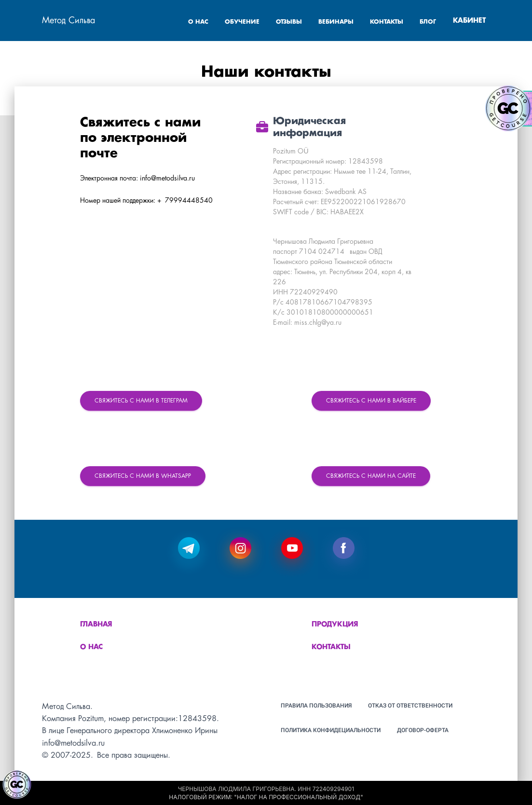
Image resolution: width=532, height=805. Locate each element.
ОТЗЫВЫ (290, 22)
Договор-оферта (423, 730)
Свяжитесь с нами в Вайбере (371, 401)
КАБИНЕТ (469, 21)
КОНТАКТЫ (388, 22)
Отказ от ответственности (410, 706)
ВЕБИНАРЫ (337, 22)
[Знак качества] (17, 785)
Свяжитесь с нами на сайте (371, 476)
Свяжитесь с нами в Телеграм (141, 401)
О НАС (199, 22)
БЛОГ (428, 22)
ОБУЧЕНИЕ (243, 22)
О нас (91, 647)
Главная (96, 625)
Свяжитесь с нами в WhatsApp (143, 476)
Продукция (335, 625)
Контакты (331, 647)
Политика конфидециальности (331, 730)
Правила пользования (316, 706)
